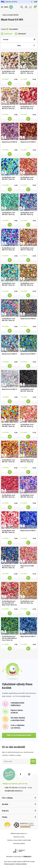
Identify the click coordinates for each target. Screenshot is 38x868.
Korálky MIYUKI (13, 15)
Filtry (26, 46)
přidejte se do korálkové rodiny (19, 735)
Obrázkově (20, 34)
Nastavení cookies (19, 837)
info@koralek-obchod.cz (14, 791)
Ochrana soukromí (9, 864)
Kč (32, 2)
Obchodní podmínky (19, 843)
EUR (36, 2)
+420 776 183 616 (11, 788)
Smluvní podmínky (21, 864)
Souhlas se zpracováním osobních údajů (19, 840)
